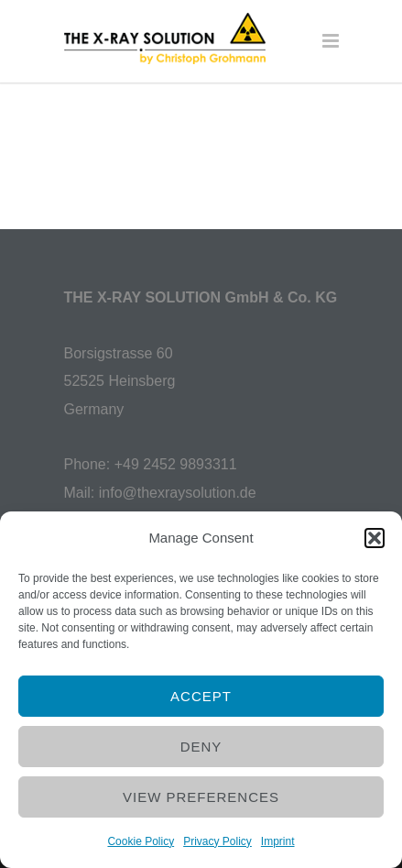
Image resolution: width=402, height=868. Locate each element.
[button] (375, 538)
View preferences (201, 797)
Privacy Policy (217, 841)
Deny (201, 747)
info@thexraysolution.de (178, 493)
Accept (201, 696)
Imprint (278, 841)
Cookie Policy (141, 841)
